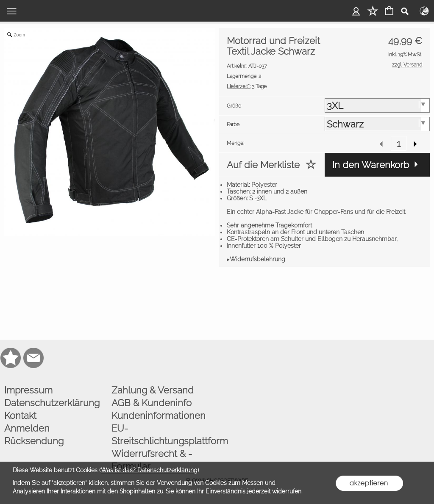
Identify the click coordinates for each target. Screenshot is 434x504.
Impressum (28, 390)
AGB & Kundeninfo (152, 403)
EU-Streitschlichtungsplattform (163, 435)
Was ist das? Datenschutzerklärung (149, 470)
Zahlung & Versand (153, 390)
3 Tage (247, 86)
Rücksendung (34, 441)
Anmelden (27, 428)
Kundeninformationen (159, 415)
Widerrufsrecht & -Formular (152, 460)
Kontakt (20, 415)
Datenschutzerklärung (52, 403)
